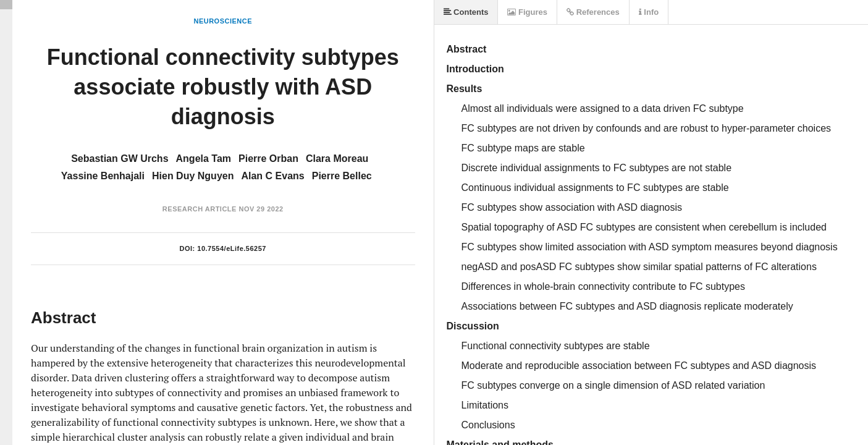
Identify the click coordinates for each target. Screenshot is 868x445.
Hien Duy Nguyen (193, 176)
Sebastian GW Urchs (120, 159)
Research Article (200, 209)
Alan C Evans (272, 176)
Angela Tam (204, 159)
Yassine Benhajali (103, 176)
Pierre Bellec (342, 176)
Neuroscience (223, 21)
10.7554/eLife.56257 (232, 248)
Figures (527, 12)
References (593, 12)
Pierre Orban (268, 159)
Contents (466, 12)
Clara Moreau (337, 159)
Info (649, 12)
